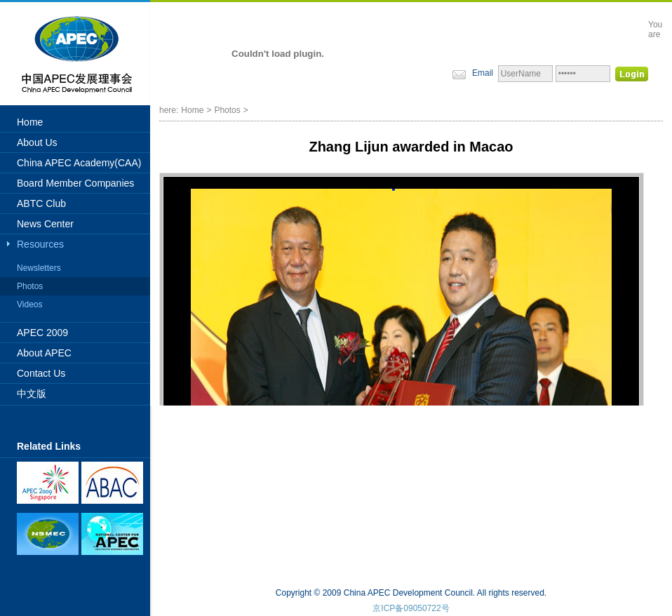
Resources (40, 244)
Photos (30, 286)
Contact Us (41, 373)
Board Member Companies (75, 183)
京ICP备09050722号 (411, 608)
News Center (45, 224)
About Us (37, 142)
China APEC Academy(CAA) (79, 163)
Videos (29, 304)
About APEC (44, 353)
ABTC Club (41, 203)
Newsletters (39, 268)
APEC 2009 (42, 333)
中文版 (32, 394)
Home (30, 122)
